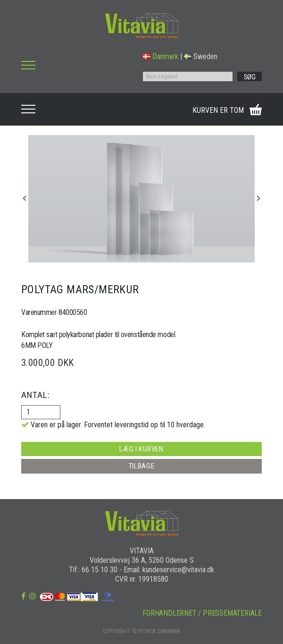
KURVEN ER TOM (218, 110)
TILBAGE (142, 466)
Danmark (161, 56)
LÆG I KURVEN (141, 449)
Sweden (201, 56)
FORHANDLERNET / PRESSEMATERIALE (202, 613)
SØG (250, 77)
